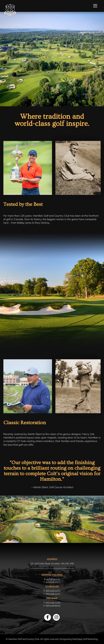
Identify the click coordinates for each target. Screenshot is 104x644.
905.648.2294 (53, 603)
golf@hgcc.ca (53, 579)
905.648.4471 (53, 582)
